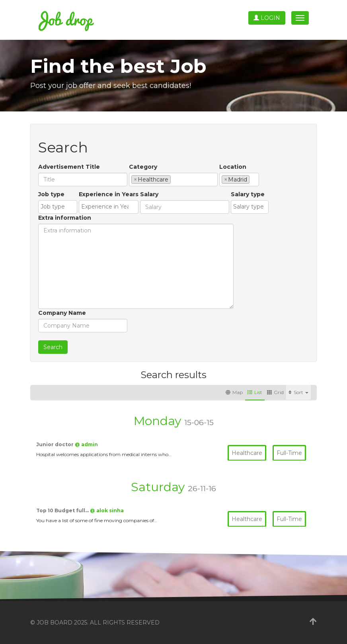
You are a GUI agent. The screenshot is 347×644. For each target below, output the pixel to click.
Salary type (248, 194)
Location (233, 167)
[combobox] (173, 180)
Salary (149, 194)
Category (143, 167)
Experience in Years (109, 194)
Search (53, 347)
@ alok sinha (107, 510)
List (255, 392)
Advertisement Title (69, 167)
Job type (51, 194)
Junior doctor (56, 444)
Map (234, 392)
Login (267, 18)
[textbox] (175, 179)
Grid (275, 392)
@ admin (86, 444)
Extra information (65, 218)
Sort (298, 392)
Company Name (62, 313)
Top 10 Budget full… (63, 510)
